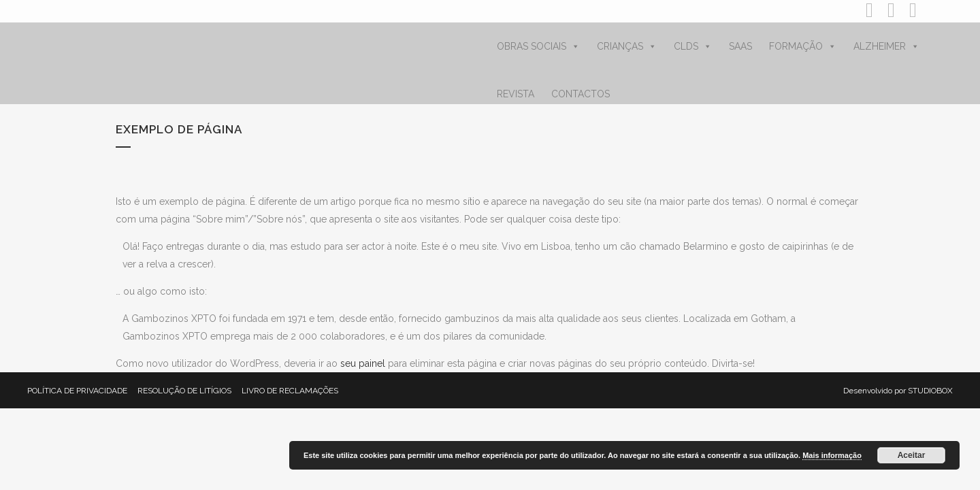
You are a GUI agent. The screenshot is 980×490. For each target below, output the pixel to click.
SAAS (740, 46)
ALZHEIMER (886, 46)
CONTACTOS (581, 94)
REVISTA (516, 94)
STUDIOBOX (930, 391)
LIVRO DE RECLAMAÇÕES (290, 391)
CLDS (693, 46)
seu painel (363, 363)
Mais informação (832, 455)
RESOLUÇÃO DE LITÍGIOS (184, 391)
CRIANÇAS (627, 46)
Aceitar (912, 455)
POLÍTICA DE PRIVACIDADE (77, 391)
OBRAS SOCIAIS (538, 46)
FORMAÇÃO (803, 46)
